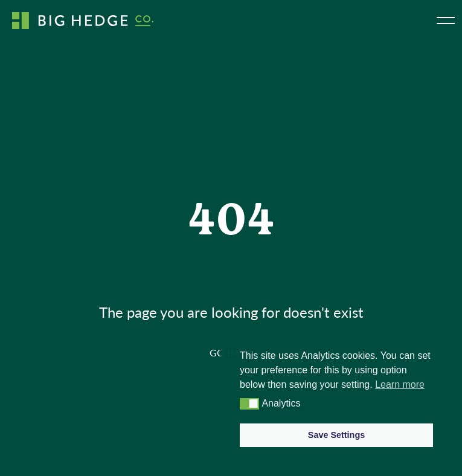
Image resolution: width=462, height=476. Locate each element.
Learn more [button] (400, 384)
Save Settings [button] (336, 435)
